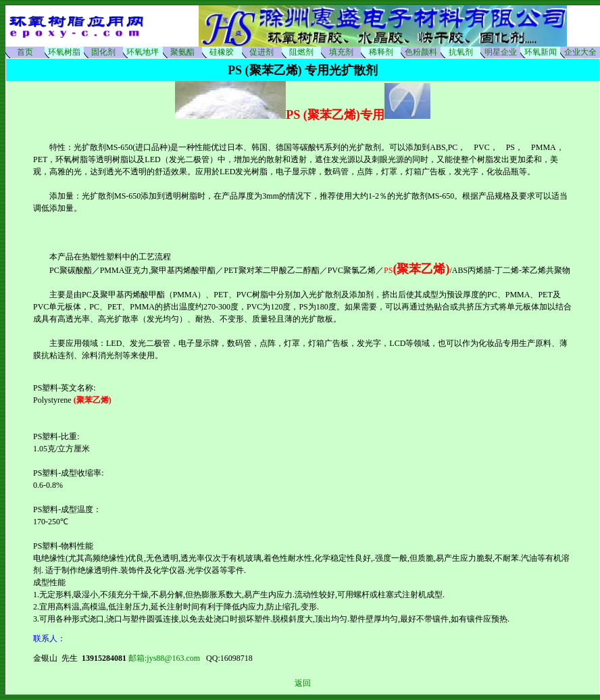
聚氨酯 (182, 52)
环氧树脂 (64, 52)
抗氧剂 (461, 52)
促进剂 (261, 52)
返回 (303, 683)
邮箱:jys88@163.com (167, 658)
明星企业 (501, 52)
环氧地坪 (143, 52)
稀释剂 (381, 52)
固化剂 (103, 52)
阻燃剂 (301, 52)
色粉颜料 (421, 52)
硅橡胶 (222, 52)
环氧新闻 (541, 52)
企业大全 (580, 52)
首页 (25, 52)
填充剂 (341, 52)
